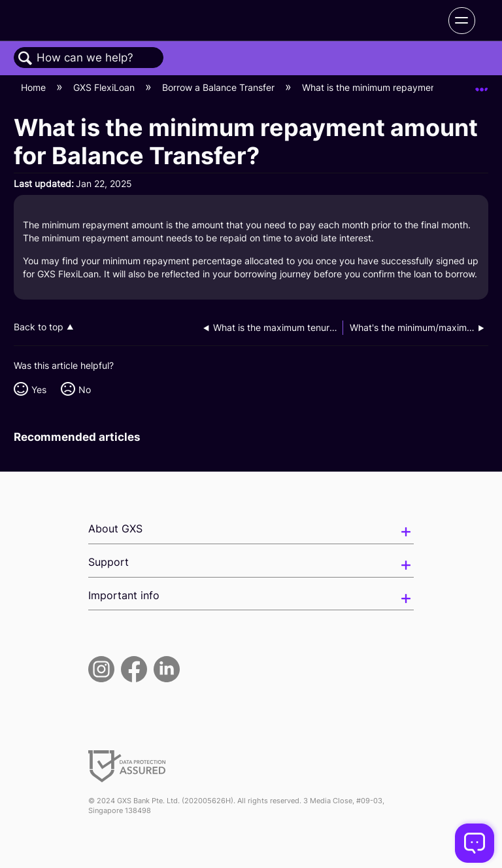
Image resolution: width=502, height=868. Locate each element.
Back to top (39, 327)
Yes (39, 390)
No (85, 390)
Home (35, 87)
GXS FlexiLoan (105, 87)
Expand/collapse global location (482, 84)
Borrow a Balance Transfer (220, 87)
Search (25, 59)
